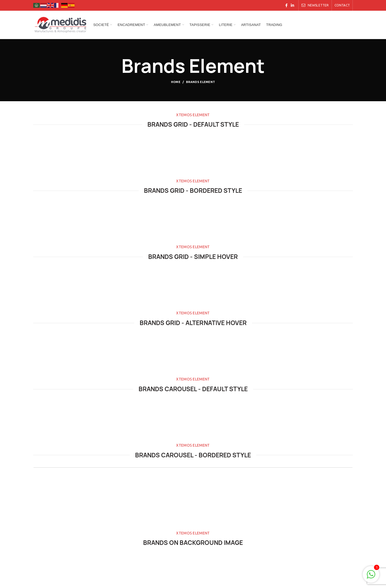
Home (176, 82)
